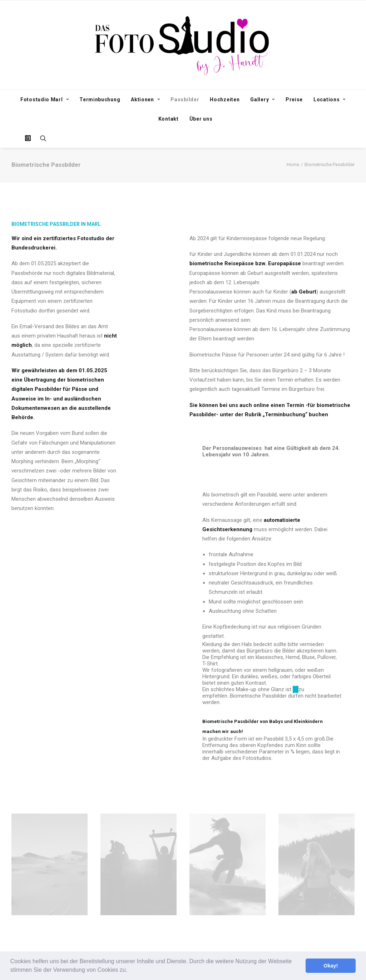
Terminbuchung (100, 100)
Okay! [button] (331, 966)
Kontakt (169, 119)
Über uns (201, 119)
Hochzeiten (225, 100)
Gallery (262, 100)
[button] (130, 971)
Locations (330, 100)
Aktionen (145, 100)
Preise (294, 100)
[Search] (41, 138)
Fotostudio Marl (44, 100)
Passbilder (185, 100)
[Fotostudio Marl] (183, 45)
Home (293, 164)
